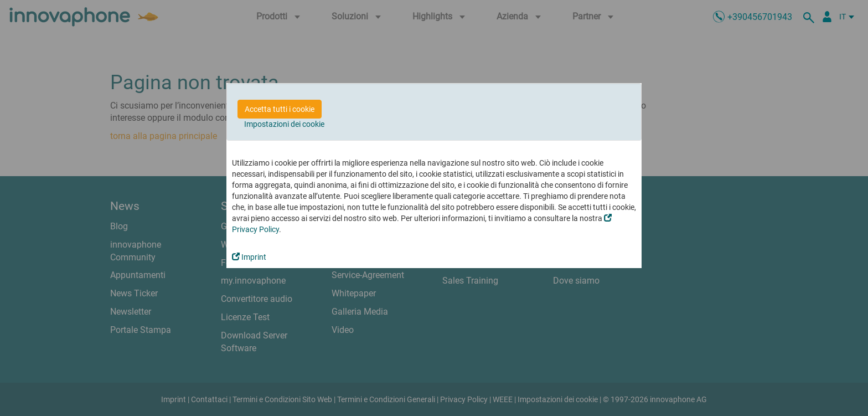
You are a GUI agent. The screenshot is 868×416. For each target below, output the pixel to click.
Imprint (249, 257)
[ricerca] (810, 17)
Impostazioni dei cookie (284, 124)
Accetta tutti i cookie (280, 109)
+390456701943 (760, 17)
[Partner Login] (827, 17)
